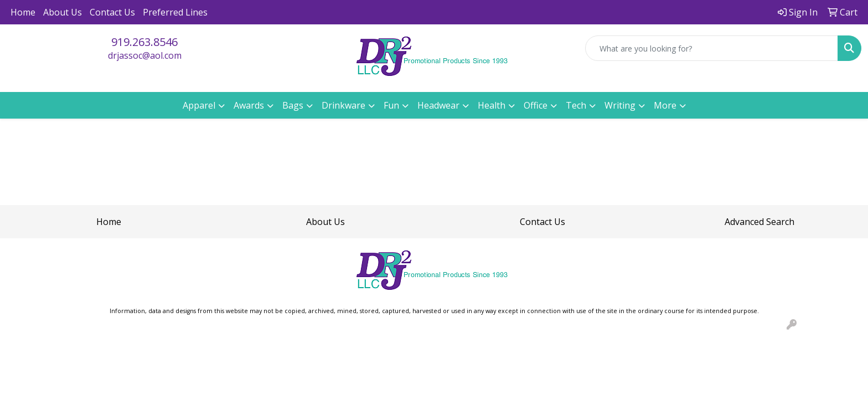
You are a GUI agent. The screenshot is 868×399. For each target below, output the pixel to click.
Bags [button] (293, 105)
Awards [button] (249, 105)
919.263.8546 (144, 42)
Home (23, 12)
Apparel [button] (199, 105)
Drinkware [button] (343, 105)
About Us (63, 12)
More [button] (665, 105)
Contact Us (112, 12)
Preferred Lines (175, 12)
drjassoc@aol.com (145, 55)
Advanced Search (759, 222)
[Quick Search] (712, 48)
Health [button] (492, 105)
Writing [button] (620, 105)
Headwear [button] (438, 105)
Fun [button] (391, 105)
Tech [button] (576, 105)
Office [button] (536, 105)
